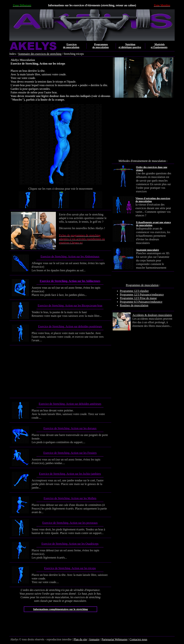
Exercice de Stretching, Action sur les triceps (70, 568)
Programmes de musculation (142, 285)
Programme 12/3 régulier (134, 291)
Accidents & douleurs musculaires (152, 315)
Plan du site (80, 639)
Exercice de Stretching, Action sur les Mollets (70, 498)
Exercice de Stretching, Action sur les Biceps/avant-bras (70, 306)
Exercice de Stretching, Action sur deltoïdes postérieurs (70, 326)
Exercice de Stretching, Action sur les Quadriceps (70, 544)
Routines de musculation (134, 305)
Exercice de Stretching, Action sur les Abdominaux (70, 256)
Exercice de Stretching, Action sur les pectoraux (70, 523)
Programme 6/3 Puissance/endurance (141, 302)
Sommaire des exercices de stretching (40, 54)
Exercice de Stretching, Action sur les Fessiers (70, 453)
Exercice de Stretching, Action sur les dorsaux (70, 428)
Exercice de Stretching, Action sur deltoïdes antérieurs (70, 404)
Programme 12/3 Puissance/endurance (142, 295)
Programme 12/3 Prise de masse (138, 298)
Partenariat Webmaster (115, 639)
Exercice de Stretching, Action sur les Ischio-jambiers (70, 474)
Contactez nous (138, 639)
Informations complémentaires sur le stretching (60, 609)
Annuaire (94, 639)
